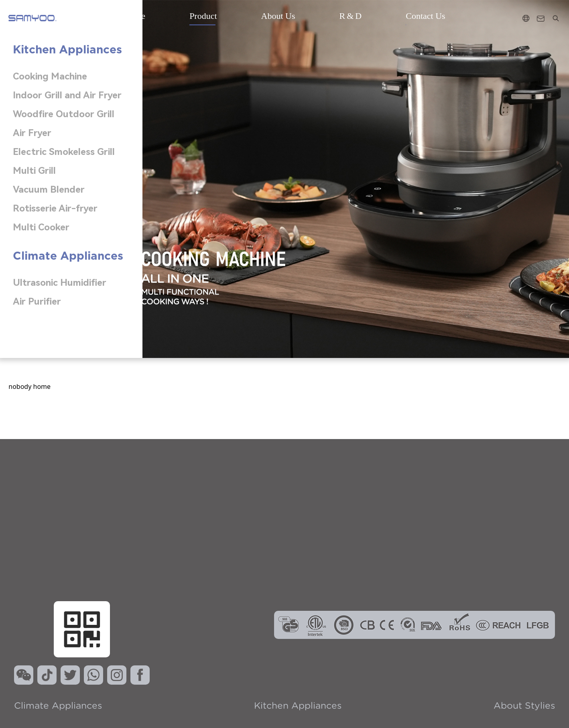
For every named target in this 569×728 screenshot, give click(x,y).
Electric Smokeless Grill (64, 152)
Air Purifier (37, 302)
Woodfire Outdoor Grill (64, 114)
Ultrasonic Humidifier (60, 283)
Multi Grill (34, 171)
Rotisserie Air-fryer (55, 208)
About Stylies (524, 706)
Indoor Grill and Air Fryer (67, 95)
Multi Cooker (41, 227)
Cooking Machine (50, 76)
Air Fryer (32, 133)
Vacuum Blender (49, 190)
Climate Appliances (58, 706)
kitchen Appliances (298, 706)
